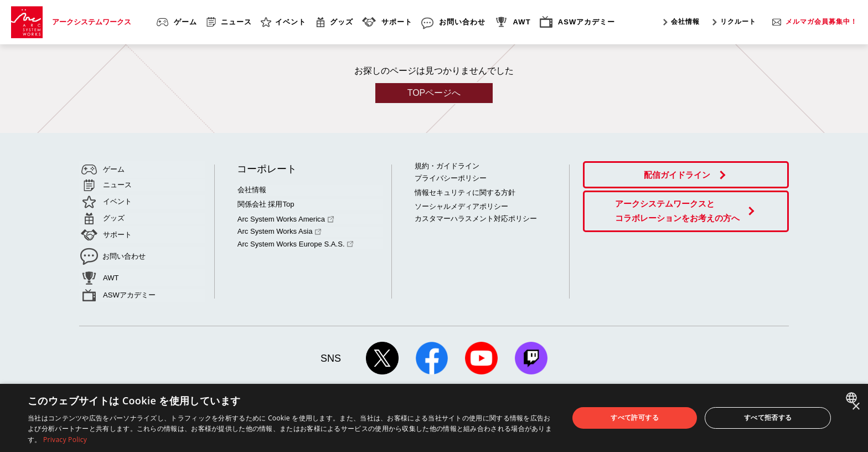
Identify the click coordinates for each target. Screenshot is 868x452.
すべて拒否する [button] (768, 417)
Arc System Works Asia (279, 230)
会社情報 (685, 22)
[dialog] (434, 418)
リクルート (738, 22)
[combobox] (853, 398)
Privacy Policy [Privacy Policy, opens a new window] (65, 440)
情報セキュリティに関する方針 (465, 192)
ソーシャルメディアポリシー (461, 206)
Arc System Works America (285, 217)
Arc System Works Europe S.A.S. (295, 241)
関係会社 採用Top (265, 204)
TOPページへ (434, 93)
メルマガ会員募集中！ (821, 22)
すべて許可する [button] (635, 417)
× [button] (856, 407)
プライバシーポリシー (451, 178)
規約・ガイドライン (447, 166)
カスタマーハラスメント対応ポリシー (476, 218)
